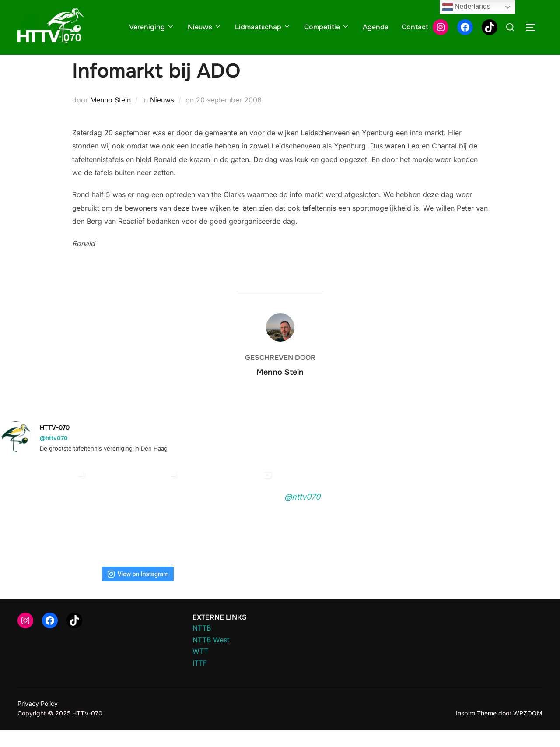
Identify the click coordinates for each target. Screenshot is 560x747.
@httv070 (54, 455)
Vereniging (152, 27)
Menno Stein (110, 117)
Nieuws (205, 27)
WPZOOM (528, 730)
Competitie (327, 27)
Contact (415, 27)
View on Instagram (138, 591)
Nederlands (466, 7)
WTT (200, 668)
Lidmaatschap (263, 27)
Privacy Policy (38, 720)
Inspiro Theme (476, 730)
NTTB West (211, 656)
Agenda (376, 27)
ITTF (200, 680)
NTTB (202, 645)
